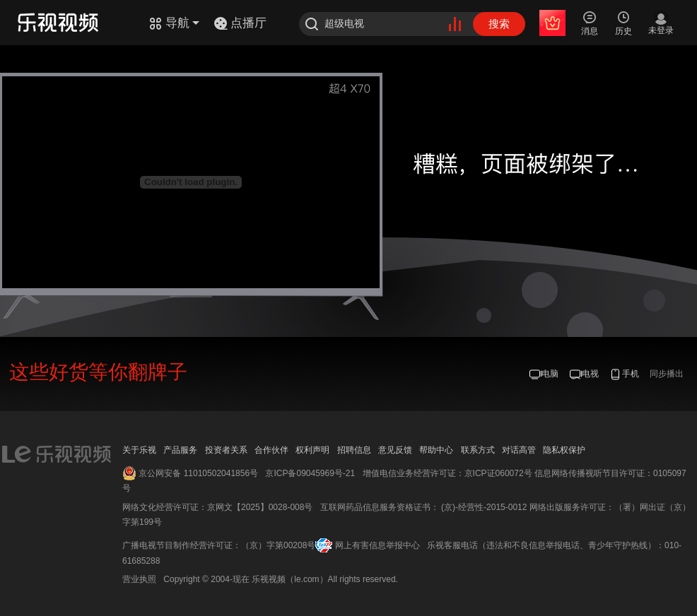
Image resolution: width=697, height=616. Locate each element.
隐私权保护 (564, 450)
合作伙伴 (271, 450)
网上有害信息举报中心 (377, 545)
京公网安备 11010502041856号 (198, 473)
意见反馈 (395, 450)
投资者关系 (226, 450)
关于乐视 (139, 450)
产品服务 (180, 450)
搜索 (499, 24)
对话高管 (519, 450)
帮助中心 (436, 450)
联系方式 (478, 450)
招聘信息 (354, 450)
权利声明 (312, 450)
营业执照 (139, 579)
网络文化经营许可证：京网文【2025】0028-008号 (217, 507)
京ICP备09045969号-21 (310, 473)
